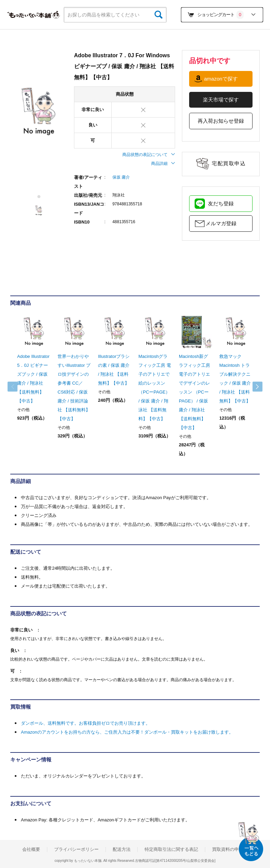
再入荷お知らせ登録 (221, 121)
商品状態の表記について (149, 155)
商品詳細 (163, 164)
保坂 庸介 (121, 177)
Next (253, 387)
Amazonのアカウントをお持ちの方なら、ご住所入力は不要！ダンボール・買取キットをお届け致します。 (127, 732)
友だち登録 (221, 203)
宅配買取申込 (229, 163)
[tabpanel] (39, 112)
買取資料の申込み (230, 849)
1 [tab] (39, 197)
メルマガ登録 (221, 223)
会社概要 (31, 849)
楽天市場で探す (221, 100)
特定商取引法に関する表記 (171, 849)
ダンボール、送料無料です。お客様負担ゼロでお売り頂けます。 (85, 723)
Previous (17, 387)
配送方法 (122, 849)
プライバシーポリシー (76, 849)
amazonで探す (221, 79)
